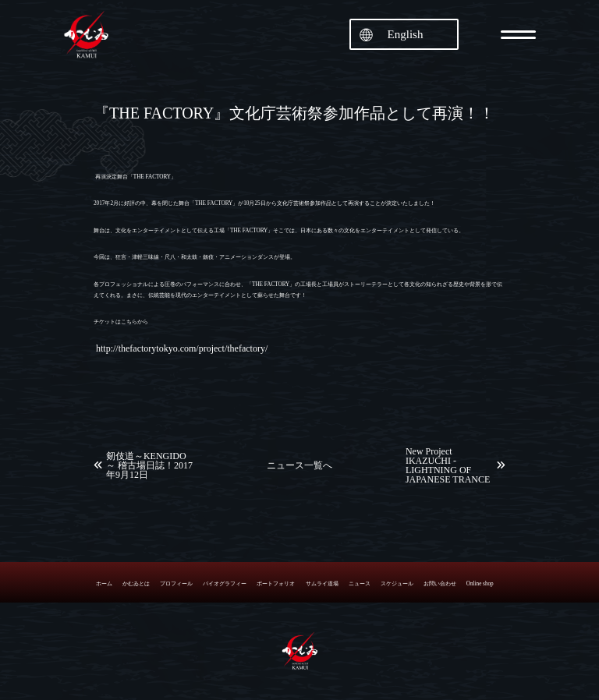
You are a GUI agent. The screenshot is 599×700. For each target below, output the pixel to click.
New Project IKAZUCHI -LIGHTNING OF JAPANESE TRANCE (448, 465)
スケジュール (397, 584)
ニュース (360, 584)
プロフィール (176, 584)
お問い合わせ (440, 584)
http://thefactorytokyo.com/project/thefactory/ (182, 348)
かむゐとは (136, 584)
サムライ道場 (322, 584)
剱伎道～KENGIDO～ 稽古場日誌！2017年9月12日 (149, 465)
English (406, 34)
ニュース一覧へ (299, 465)
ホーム (104, 584)
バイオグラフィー (225, 584)
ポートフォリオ (276, 584)
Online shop (480, 584)
